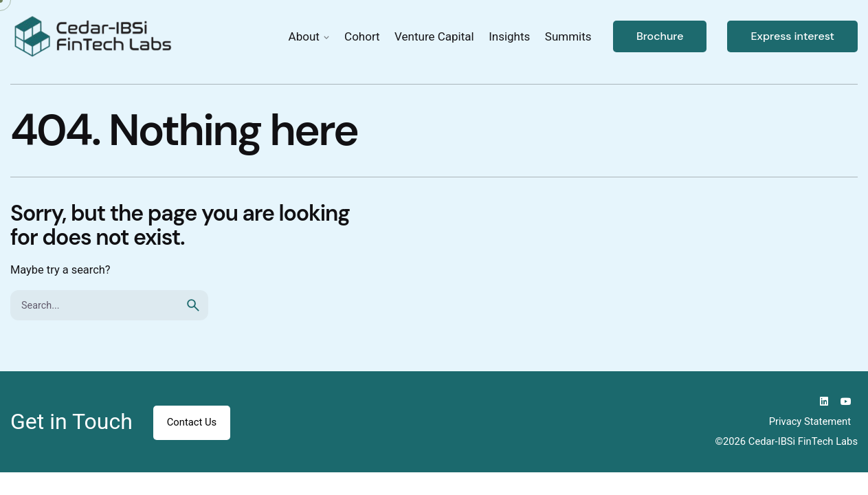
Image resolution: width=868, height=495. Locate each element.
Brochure (660, 36)
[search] (193, 305)
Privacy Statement (810, 421)
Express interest (792, 36)
